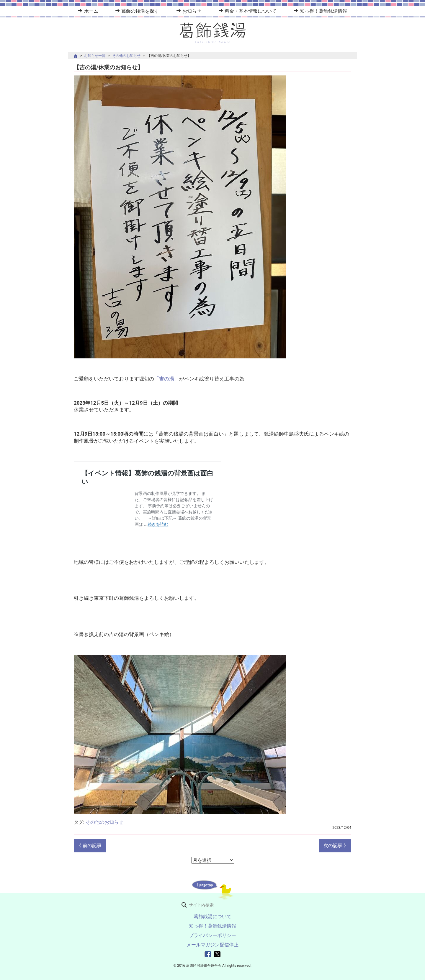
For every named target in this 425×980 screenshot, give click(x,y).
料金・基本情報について (251, 11)
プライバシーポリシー (212, 935)
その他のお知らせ (126, 56)
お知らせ (192, 11)
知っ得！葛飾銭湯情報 (323, 11)
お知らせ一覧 (95, 56)
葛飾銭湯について (212, 916)
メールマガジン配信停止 (212, 945)
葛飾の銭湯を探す (140, 11)
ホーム (91, 11)
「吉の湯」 (167, 379)
